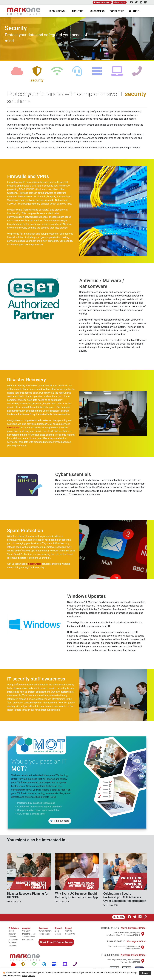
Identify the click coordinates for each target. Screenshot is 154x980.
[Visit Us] (70, 931)
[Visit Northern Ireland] (143, 961)
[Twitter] (136, 3)
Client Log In (120, 2)
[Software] (65, 964)
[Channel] (145, 3)
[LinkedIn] (140, 3)
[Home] (24, 11)
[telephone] (137, 74)
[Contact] (70, 928)
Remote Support (102, 2)
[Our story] (29, 931)
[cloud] (17, 74)
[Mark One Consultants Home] (25, 957)
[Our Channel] (145, 917)
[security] (37, 74)
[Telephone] (76, 964)
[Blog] (58, 931)
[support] (77, 74)
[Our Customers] (45, 931)
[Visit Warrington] (143, 947)
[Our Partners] (29, 940)
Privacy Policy (28, 975)
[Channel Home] (58, 928)
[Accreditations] (29, 937)
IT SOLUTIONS (58, 11)
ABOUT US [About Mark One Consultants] (79, 11)
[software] (117, 74)
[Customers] (45, 928)
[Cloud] (14, 964)
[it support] (14, 940)
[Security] (24, 964)
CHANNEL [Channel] (135, 11)
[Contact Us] (70, 934)
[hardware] (97, 74)
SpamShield (20, 564)
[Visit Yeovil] (143, 934)
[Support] (45, 964)
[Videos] (58, 934)
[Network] (35, 964)
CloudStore (28, 428)
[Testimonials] (45, 934)
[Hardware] (55, 964)
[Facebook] (131, 3)
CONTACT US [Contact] (117, 11)
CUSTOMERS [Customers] (97, 11)
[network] (57, 74)
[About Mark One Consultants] (29, 928)
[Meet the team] (29, 934)
